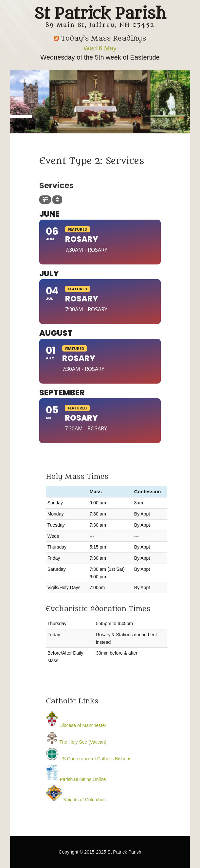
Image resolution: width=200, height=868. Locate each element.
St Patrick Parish (100, 14)
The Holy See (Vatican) (76, 742)
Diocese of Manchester (76, 725)
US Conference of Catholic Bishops (89, 759)
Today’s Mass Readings (103, 38)
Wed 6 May (100, 48)
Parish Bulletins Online (76, 779)
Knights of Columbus (76, 800)
